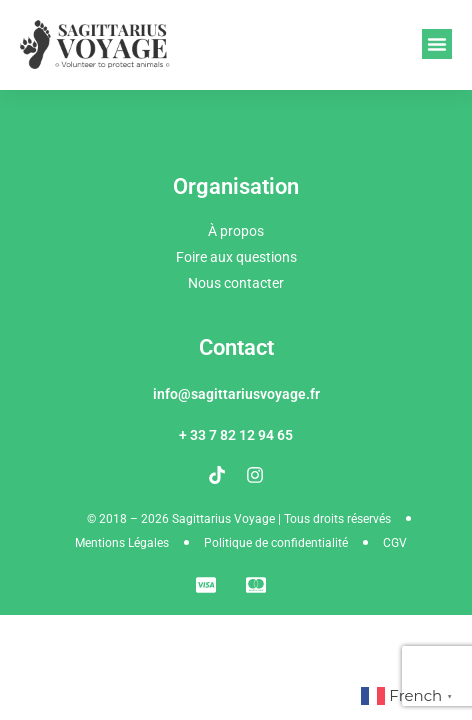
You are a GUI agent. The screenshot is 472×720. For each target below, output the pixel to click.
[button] (437, 44)
